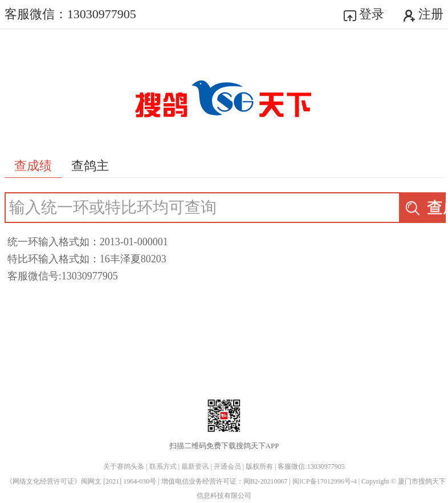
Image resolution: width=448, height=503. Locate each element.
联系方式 (163, 467)
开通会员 (227, 467)
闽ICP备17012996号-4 (325, 481)
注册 (423, 14)
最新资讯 (195, 467)
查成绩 (425, 207)
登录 (364, 14)
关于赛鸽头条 (124, 467)
